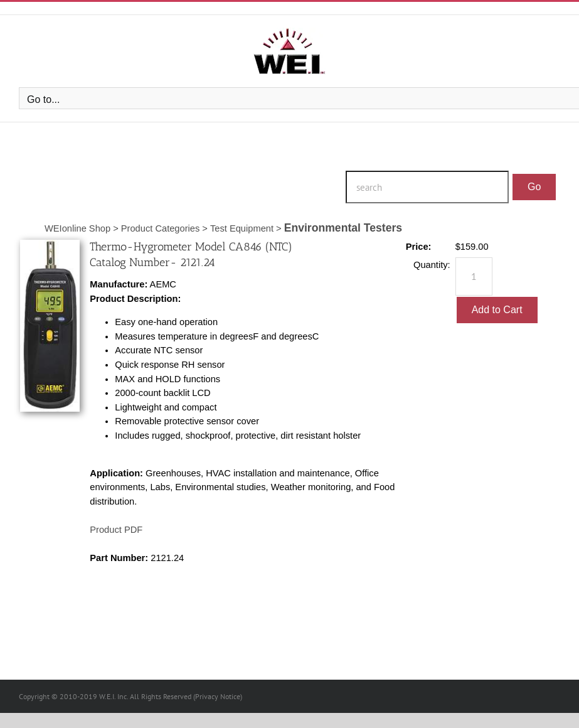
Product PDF (116, 530)
